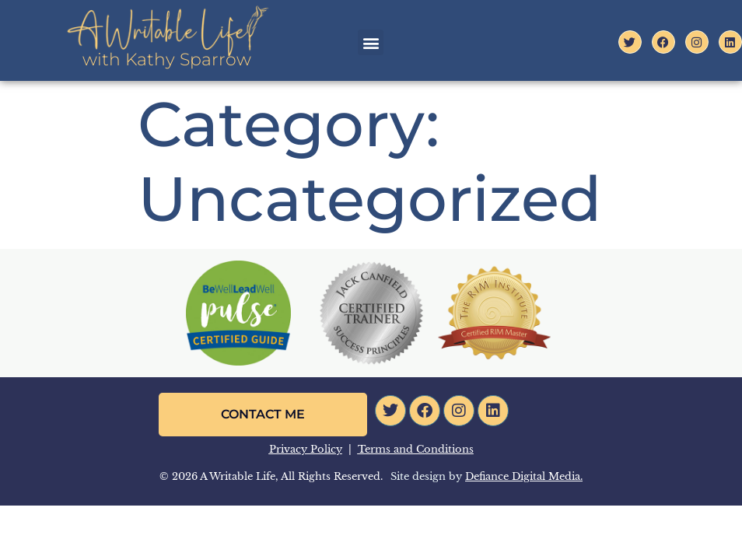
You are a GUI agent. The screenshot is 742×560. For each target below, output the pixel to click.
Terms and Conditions (416, 449)
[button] (371, 42)
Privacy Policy (306, 449)
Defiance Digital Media (523, 476)
